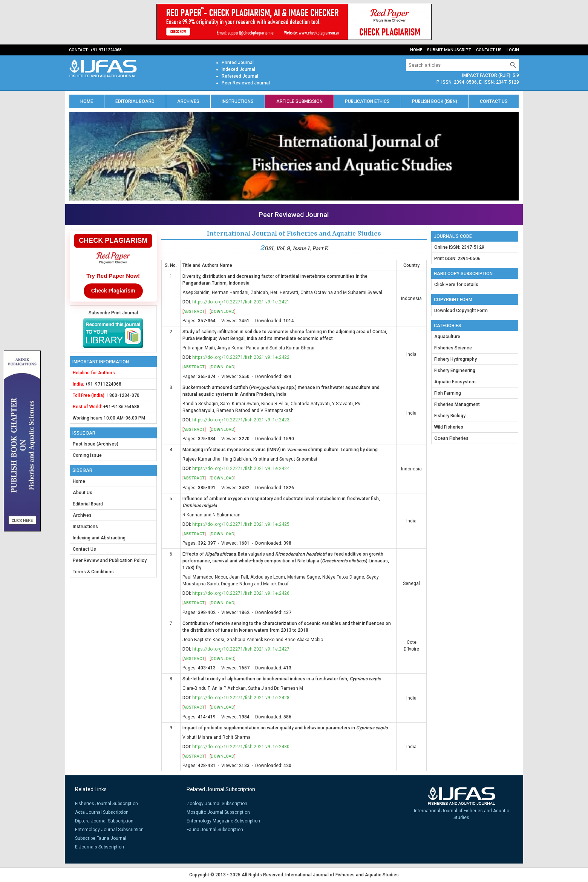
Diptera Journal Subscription (104, 821)
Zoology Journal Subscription (217, 804)
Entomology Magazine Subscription (223, 821)
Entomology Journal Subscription (109, 830)
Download (223, 312)
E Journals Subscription (100, 847)
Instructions (238, 101)
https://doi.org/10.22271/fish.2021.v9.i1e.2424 (241, 469)
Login (513, 50)
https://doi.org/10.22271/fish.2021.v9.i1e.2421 (241, 302)
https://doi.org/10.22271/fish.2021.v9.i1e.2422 (241, 357)
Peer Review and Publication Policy (110, 560)
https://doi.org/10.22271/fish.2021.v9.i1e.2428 (241, 698)
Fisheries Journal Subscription (106, 804)
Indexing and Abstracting (99, 538)
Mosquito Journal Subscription (218, 812)
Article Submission (299, 101)
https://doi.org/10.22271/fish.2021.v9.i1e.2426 (241, 593)
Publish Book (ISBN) (435, 101)
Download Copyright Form (461, 311)
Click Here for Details (456, 285)
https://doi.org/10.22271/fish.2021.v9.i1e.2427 (241, 649)
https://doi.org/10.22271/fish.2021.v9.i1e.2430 (241, 747)
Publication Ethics (367, 101)
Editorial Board (135, 101)
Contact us (494, 101)
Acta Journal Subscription (102, 812)
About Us (83, 493)
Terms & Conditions (93, 572)
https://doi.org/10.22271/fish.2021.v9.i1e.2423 (241, 420)
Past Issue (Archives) (96, 444)
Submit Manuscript (449, 50)
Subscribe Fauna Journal (101, 838)
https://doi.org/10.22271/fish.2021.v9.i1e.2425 (241, 524)
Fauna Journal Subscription (215, 830)
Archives (188, 101)
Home (416, 50)
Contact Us (489, 50)
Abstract (194, 312)
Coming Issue (87, 455)
